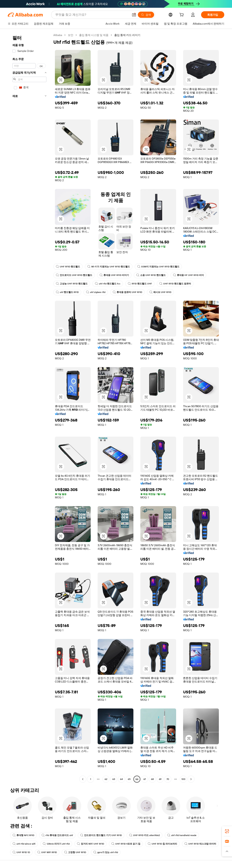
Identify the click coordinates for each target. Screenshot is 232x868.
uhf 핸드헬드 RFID (67, 292)
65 (129, 779)
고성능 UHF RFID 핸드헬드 (72, 284)
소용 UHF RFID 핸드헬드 (151, 275)
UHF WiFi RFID (47, 852)
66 (137, 779)
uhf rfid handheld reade (182, 835)
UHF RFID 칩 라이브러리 (162, 844)
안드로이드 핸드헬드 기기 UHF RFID (101, 835)
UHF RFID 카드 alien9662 (145, 835)
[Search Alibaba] (92, 15)
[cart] (182, 15)
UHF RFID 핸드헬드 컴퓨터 (175, 284)
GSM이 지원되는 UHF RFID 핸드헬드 (158, 267)
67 (145, 779)
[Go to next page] (191, 779)
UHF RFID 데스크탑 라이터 (200, 844)
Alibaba (58, 35)
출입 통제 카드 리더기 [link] (127, 35)
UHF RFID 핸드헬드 (68, 267)
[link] (227, 831)
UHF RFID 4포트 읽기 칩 (126, 844)
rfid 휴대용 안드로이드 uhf (57, 835)
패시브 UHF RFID (160, 292)
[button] (134, 15)
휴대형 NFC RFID (23, 835)
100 (183, 779)
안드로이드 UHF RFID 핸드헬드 (74, 275)
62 (106, 779)
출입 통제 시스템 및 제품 (94, 35)
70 (168, 779)
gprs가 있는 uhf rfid (106, 852)
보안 (71, 35)
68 (152, 779)
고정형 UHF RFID (75, 852)
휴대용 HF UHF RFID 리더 (188, 275)
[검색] (146, 15)
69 (160, 779)
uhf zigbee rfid (96, 292)
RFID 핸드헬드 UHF (140, 284)
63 (114, 779)
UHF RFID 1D (21, 852)
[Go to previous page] (83, 779)
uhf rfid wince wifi (24, 844)
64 (121, 779)
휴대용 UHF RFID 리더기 (114, 275)
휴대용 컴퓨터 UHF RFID (127, 292)
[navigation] (29, 408)
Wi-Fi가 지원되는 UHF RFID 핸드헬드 (109, 267)
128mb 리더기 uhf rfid (56, 844)
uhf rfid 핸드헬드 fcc (108, 284)
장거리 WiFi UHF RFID (90, 844)
